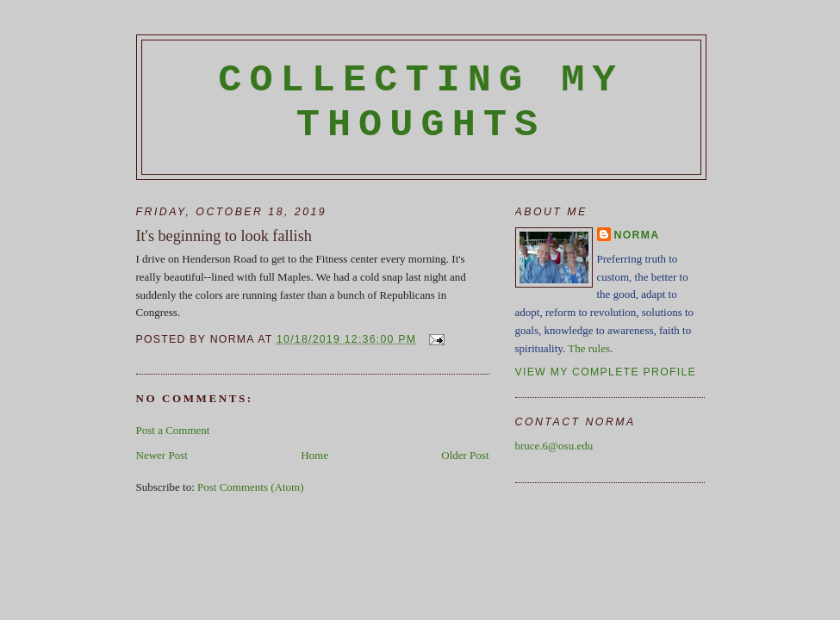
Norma (637, 235)
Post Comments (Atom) (251, 487)
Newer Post (162, 455)
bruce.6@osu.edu (554, 446)
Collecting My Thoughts (421, 102)
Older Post (465, 455)
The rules (589, 348)
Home (314, 455)
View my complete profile (606, 372)
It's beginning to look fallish (224, 236)
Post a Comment (173, 430)
